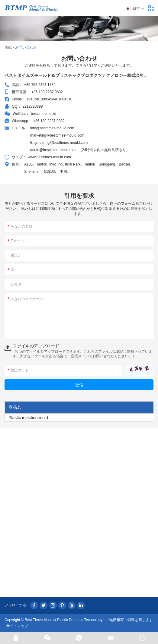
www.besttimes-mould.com (49, 157)
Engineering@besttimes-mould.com (59, 143)
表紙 (8, 47)
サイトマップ (17, 626)
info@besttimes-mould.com (52, 128)
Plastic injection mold (28, 418)
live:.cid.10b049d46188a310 (50, 99)
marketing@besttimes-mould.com (57, 135)
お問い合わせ (26, 47)
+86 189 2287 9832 (49, 121)
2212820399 (33, 106)
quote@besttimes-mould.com (54, 150)
